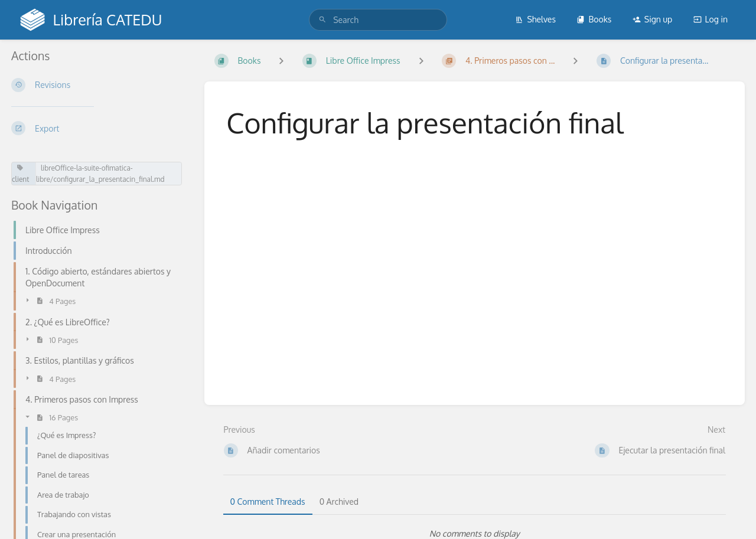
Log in (711, 19)
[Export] (98, 128)
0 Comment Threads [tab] (268, 502)
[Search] (322, 20)
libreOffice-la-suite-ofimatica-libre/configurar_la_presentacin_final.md (100, 174)
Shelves (535, 19)
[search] (378, 20)
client (20, 174)
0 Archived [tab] (339, 502)
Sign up (652, 19)
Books (594, 19)
